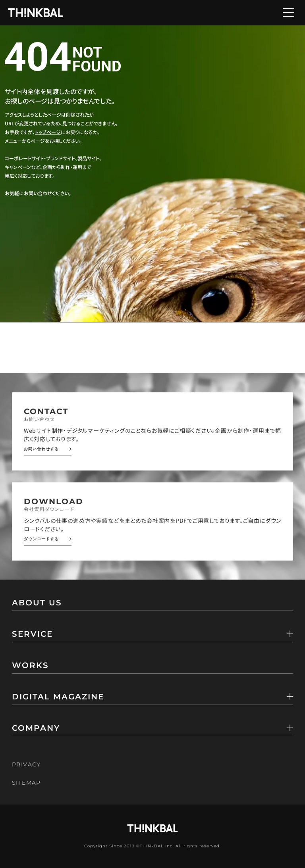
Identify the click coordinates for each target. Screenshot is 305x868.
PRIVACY (26, 764)
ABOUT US (37, 603)
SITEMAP (26, 783)
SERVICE (32, 634)
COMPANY (36, 728)
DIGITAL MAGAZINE (58, 697)
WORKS (30, 666)
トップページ (48, 132)
